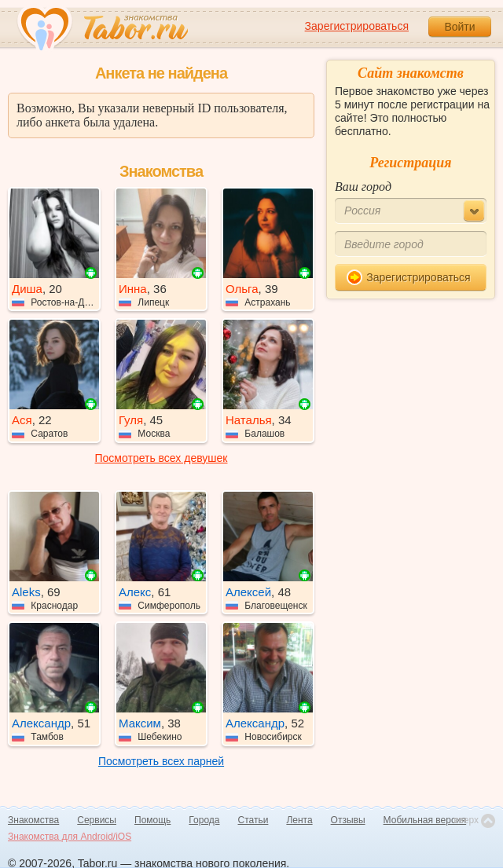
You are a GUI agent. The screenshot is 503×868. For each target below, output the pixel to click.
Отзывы (348, 820)
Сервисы (97, 820)
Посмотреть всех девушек (162, 458)
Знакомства (33, 820)
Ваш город (363, 187)
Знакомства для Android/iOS (70, 837)
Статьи (253, 820)
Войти (459, 27)
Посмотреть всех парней (161, 761)
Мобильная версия (425, 820)
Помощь (152, 820)
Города (204, 820)
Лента (299, 820)
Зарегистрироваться (357, 26)
